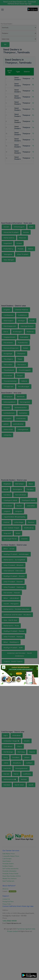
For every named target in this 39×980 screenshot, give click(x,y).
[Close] (35, 668)
